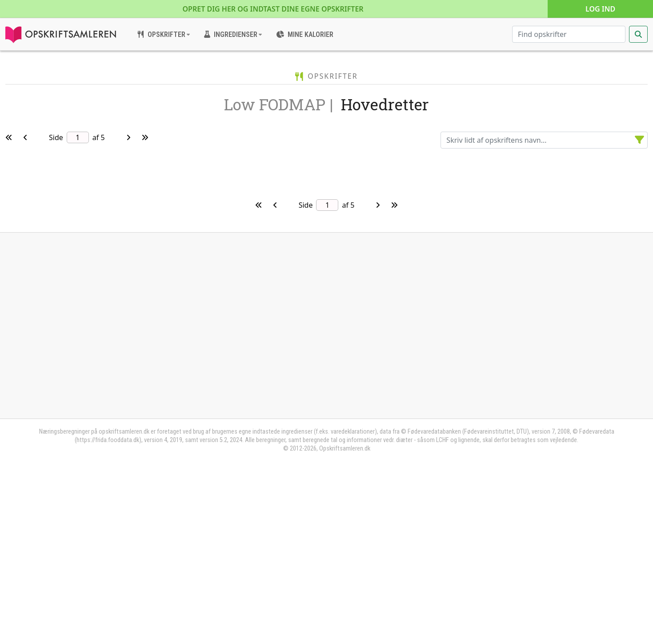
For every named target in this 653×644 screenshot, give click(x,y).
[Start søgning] (638, 34)
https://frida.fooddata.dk (108, 609)
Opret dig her (273, 9)
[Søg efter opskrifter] (569, 34)
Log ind (600, 9)
